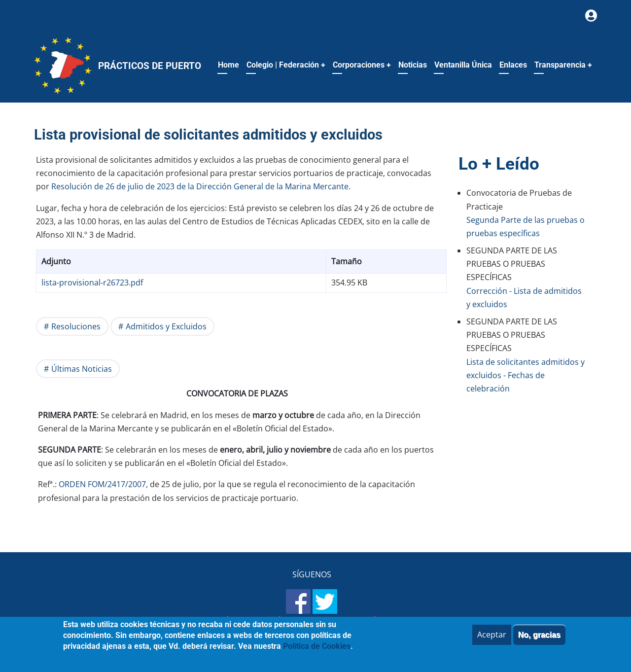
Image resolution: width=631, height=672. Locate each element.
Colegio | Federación (286, 65)
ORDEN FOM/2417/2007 (102, 484)
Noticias (413, 65)
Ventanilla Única (463, 65)
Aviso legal (254, 621)
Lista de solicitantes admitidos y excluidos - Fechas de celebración (526, 375)
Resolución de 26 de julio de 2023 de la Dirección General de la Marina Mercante (200, 186)
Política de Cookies (417, 621)
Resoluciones (76, 326)
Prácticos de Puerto (150, 66)
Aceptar (492, 640)
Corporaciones (362, 65)
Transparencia (563, 65)
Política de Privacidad (327, 621)
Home (228, 65)
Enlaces (513, 65)
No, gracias (539, 640)
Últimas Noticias (82, 369)
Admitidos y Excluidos (166, 326)
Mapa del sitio (196, 621)
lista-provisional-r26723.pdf (92, 283)
